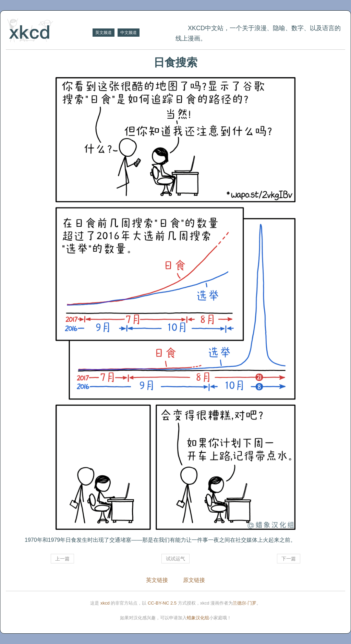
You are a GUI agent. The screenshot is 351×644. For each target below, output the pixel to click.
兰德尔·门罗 (245, 603)
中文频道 (129, 33)
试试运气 (175, 559)
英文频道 (104, 33)
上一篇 (62, 559)
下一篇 (289, 559)
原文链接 (194, 580)
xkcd (105, 603)
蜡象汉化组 (198, 618)
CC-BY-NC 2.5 (162, 603)
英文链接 (157, 580)
